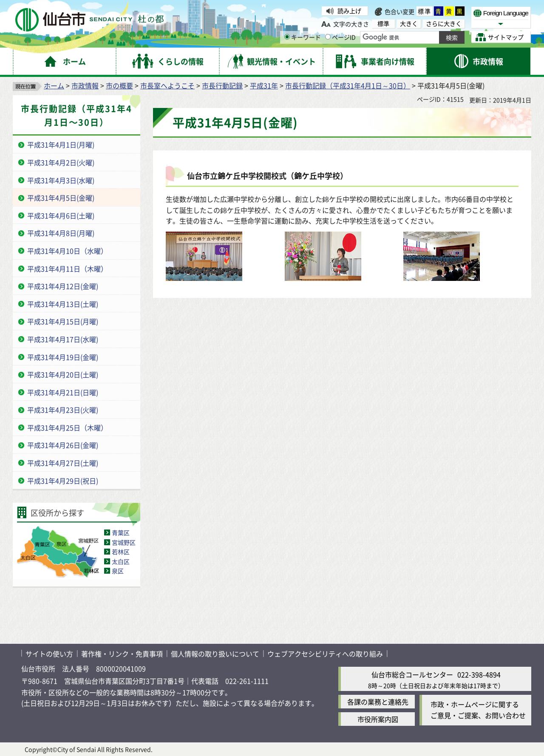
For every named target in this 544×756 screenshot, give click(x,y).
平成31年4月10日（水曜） (67, 251)
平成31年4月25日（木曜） (67, 428)
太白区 (121, 561)
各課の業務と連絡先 (378, 702)
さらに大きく (444, 24)
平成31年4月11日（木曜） (67, 269)
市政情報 (85, 85)
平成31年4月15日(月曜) (63, 321)
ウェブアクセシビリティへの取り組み (325, 654)
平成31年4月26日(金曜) (63, 445)
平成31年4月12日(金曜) (63, 286)
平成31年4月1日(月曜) (61, 144)
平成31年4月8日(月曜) (61, 233)
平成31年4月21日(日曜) (63, 392)
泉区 (118, 571)
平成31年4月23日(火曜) (63, 410)
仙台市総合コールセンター (412, 674)
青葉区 (121, 532)
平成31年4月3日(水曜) (61, 180)
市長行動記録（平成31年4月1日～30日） (348, 85)
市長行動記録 (222, 85)
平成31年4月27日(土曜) (63, 463)
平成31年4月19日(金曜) (63, 357)
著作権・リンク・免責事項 (122, 654)
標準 (425, 11)
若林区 (121, 552)
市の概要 (119, 85)
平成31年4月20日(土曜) (63, 374)
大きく (409, 24)
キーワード (303, 37)
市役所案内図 (378, 719)
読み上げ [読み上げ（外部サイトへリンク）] (349, 11)
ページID (340, 37)
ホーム (54, 85)
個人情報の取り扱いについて (215, 654)
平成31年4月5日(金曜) (61, 198)
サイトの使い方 (49, 654)
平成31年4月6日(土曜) (61, 215)
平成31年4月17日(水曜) (63, 339)
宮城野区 (124, 542)
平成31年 (264, 85)
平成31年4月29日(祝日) (63, 481)
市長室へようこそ (167, 85)
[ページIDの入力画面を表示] (328, 37)
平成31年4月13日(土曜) (63, 304)
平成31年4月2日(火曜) (61, 162)
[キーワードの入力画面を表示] (287, 37)
